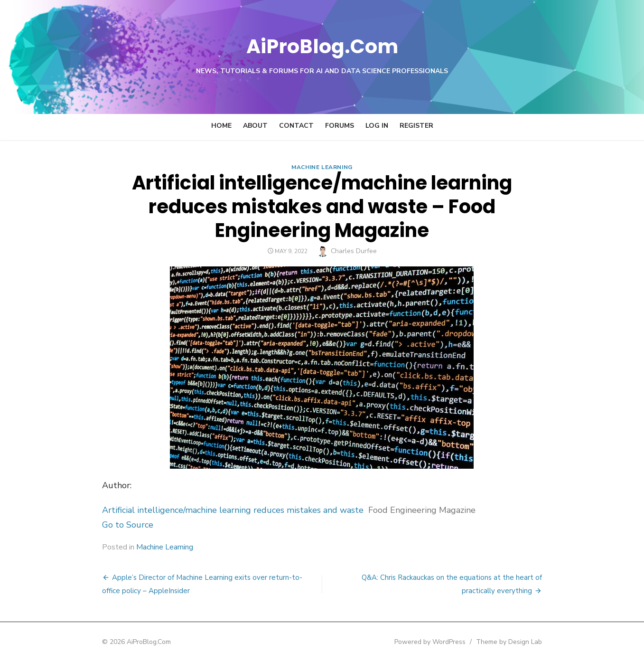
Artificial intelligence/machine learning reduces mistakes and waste (220, 510)
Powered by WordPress (443, 642)
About (255, 126)
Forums (340, 126)
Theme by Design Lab (522, 642)
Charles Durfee (354, 251)
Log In (377, 126)
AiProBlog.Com (322, 45)
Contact (296, 126)
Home (221, 126)
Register (416, 126)
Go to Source (115, 525)
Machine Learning (322, 167)
